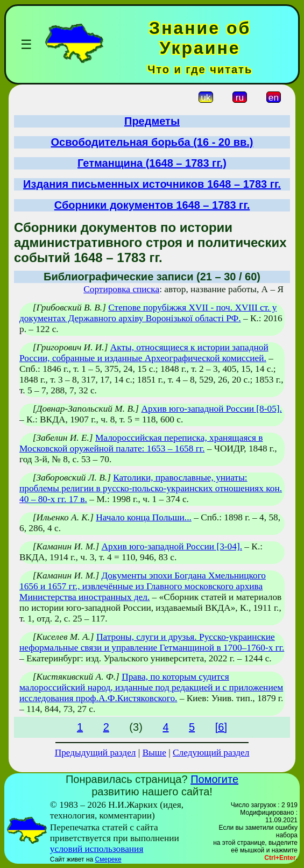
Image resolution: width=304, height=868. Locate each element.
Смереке (108, 859)
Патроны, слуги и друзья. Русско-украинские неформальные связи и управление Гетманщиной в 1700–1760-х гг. (152, 642)
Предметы (152, 121)
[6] (221, 727)
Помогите (214, 779)
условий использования (97, 849)
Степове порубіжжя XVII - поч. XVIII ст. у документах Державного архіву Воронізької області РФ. (148, 313)
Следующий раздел (211, 753)
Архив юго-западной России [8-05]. (211, 409)
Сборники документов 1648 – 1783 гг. (152, 205)
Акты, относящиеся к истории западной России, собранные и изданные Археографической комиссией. (144, 353)
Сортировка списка (121, 289)
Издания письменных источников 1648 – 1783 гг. (152, 184)
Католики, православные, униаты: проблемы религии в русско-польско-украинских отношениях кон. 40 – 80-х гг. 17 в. (151, 488)
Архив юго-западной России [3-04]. (172, 546)
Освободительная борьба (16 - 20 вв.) (152, 142)
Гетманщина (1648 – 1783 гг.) (152, 163)
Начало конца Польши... (144, 517)
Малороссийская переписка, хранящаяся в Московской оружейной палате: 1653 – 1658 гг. (141, 443)
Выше (154, 753)
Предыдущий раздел (96, 753)
